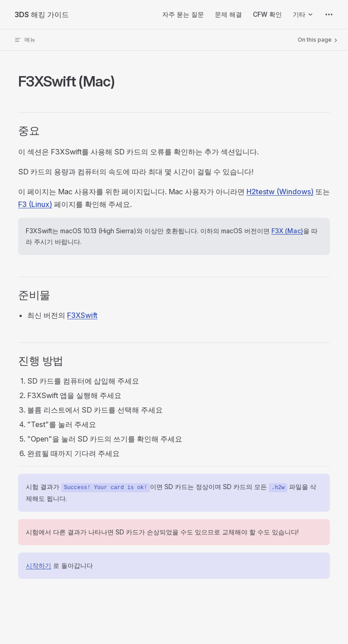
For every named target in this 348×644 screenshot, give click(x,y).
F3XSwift (82, 315)
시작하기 (39, 565)
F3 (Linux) (35, 204)
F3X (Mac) (287, 231)
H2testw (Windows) (280, 192)
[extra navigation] (329, 14)
